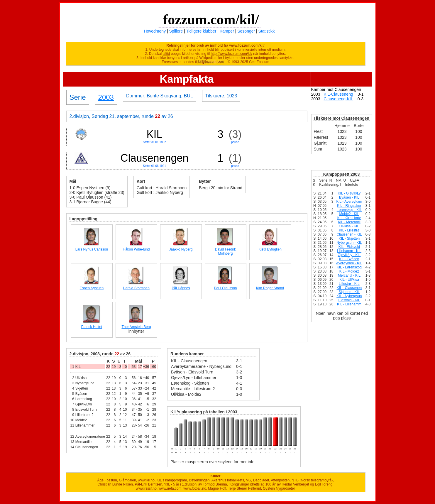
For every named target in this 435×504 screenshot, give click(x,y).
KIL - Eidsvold (349, 247)
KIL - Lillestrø (349, 230)
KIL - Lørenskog (349, 267)
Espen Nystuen (92, 288)
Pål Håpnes (181, 288)
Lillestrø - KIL (349, 284)
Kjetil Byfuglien (270, 249)
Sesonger (246, 31)
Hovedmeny (155, 31)
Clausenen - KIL (349, 234)
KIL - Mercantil (349, 222)
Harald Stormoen (136, 288)
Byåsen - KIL (349, 197)
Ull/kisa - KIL (349, 226)
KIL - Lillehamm (349, 304)
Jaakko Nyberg (181, 249)
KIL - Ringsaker (349, 206)
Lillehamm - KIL (349, 251)
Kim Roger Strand (270, 288)
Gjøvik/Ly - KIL (349, 255)
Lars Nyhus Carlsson (92, 249)
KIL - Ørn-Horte (349, 218)
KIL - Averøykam (349, 202)
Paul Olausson (225, 288)
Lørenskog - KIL (349, 210)
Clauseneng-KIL (338, 99)
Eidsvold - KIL (349, 300)
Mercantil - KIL (349, 275)
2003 (106, 97)
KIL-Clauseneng (338, 94)
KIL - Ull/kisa (349, 280)
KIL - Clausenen (349, 288)
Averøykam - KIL (349, 263)
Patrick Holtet (92, 327)
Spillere (176, 31)
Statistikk (267, 31)
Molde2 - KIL (349, 214)
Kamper (227, 31)
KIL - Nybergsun (349, 296)
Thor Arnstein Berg (136, 327)
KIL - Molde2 (349, 271)
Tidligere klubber (201, 31)
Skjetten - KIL (349, 292)
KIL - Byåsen (349, 259)
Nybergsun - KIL (349, 243)
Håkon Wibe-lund (136, 249)
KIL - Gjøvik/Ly (349, 193)
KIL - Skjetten (349, 239)
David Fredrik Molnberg (225, 251)
